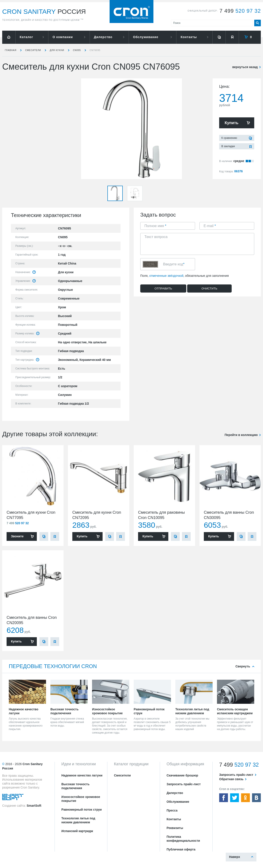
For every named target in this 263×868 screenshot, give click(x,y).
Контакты (189, 37)
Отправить (163, 288)
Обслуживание (146, 37)
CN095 (77, 50)
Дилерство (103, 37)
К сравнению (229, 138)
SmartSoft (34, 806)
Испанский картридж (77, 831)
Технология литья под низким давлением (78, 820)
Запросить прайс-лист (184, 784)
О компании (63, 37)
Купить (232, 123)
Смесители (33, 50)
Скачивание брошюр (182, 775)
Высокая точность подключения (75, 786)
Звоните (17, 536)
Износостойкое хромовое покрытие (81, 799)
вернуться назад (245, 67)
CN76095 (95, 50)
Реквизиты (175, 828)
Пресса (172, 810)
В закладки (228, 146)
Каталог (26, 37)
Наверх (235, 857)
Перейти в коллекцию (241, 435)
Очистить (209, 288)
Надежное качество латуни (82, 775)
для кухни (57, 50)
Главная (11, 50)
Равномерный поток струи (82, 810)
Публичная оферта (181, 849)
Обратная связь (231, 779)
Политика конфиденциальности (183, 839)
